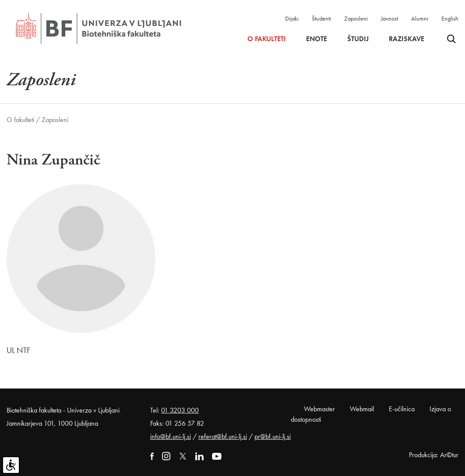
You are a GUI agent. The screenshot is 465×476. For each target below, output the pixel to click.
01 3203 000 (180, 410)
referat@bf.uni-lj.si (223, 436)
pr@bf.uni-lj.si (273, 436)
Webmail (362, 409)
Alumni (420, 18)
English (450, 18)
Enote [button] (317, 39)
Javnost (389, 18)
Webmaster (319, 409)
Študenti (321, 18)
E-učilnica (402, 409)
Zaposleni (356, 18)
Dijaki (292, 18)
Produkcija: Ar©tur (434, 455)
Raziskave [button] (407, 39)
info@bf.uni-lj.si (171, 436)
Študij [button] (358, 39)
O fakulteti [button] (267, 39)
